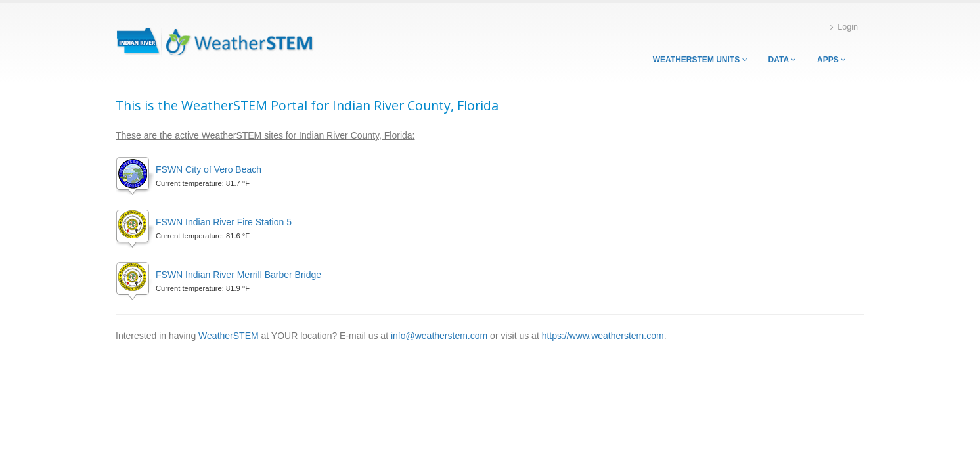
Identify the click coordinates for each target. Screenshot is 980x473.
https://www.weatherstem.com (603, 336)
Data (782, 60)
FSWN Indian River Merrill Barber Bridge (238, 275)
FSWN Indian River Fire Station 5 (224, 222)
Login (844, 27)
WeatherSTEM (229, 336)
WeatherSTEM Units (700, 60)
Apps (832, 60)
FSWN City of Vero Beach (209, 169)
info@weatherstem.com (439, 336)
